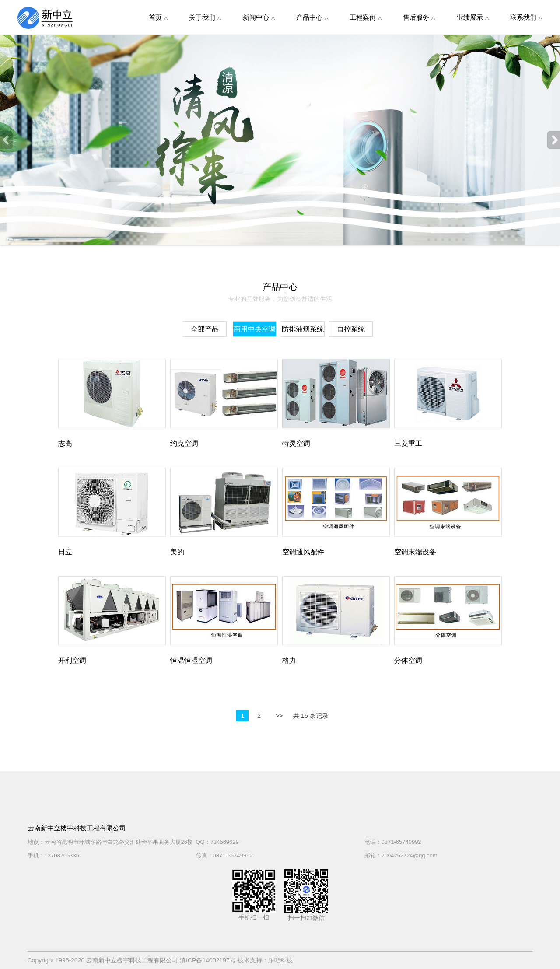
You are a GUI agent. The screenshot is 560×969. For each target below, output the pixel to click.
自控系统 (351, 329)
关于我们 (205, 17)
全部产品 (205, 329)
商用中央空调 (255, 329)
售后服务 (419, 17)
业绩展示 (473, 17)
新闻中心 (259, 17)
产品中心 (312, 17)
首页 (158, 17)
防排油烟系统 (303, 329)
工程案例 (366, 17)
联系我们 (526, 17)
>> (279, 716)
